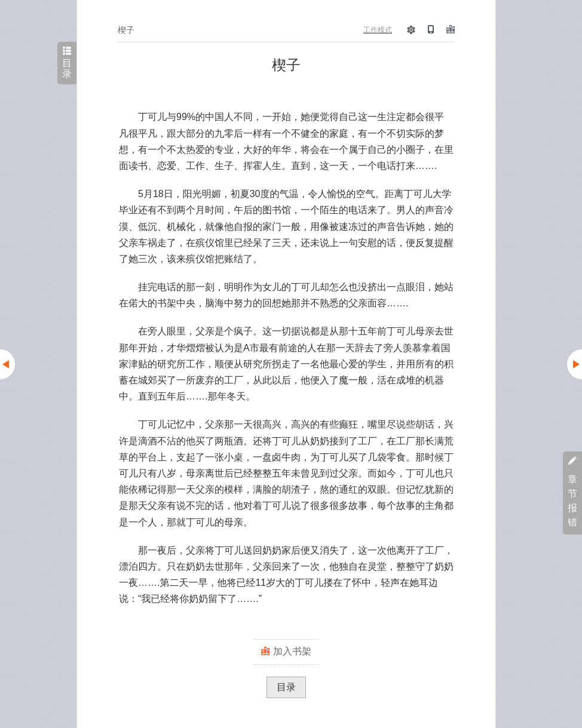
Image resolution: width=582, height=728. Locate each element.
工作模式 (378, 30)
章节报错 (572, 492)
